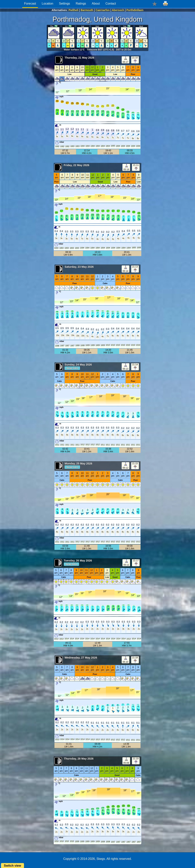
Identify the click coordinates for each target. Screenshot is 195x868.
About (96, 4)
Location (48, 4)
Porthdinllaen (135, 10)
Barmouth (87, 10)
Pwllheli (74, 10)
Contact (111, 4)
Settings (65, 4)
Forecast (30, 4)
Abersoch (118, 10)
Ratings (81, 4)
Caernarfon (103, 10)
